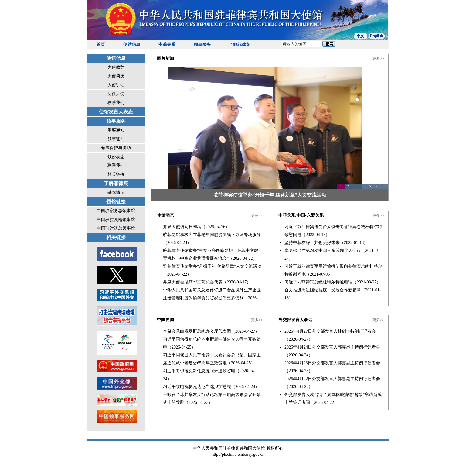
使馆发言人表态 (116, 112)
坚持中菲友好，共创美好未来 (312, 243)
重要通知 (116, 130)
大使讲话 (116, 85)
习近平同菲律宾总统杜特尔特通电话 (318, 282)
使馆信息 (132, 45)
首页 (101, 45)
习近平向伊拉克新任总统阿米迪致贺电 (199, 371)
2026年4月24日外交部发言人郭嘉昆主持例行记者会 (332, 347)
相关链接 (116, 174)
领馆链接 (116, 202)
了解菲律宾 (240, 45)
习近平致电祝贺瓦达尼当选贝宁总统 (197, 387)
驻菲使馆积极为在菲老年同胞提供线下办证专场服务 (212, 235)
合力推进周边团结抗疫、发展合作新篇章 (323, 290)
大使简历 (116, 76)
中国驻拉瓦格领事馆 (116, 220)
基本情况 (116, 192)
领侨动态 (116, 157)
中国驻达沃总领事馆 (116, 228)
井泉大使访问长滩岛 (182, 227)
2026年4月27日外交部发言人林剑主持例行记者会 (330, 331)
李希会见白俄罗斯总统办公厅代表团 (197, 331)
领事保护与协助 (116, 148)
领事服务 (202, 45)
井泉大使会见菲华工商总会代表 (193, 282)
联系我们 (116, 103)
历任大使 (116, 94)
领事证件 (116, 139)
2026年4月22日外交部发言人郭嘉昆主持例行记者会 (332, 379)
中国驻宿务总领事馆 (116, 211)
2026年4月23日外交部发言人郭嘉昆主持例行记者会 (332, 363)
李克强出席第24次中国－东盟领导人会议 (323, 251)
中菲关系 (167, 45)
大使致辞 (116, 67)
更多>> (378, 59)
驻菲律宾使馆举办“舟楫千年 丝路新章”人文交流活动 (270, 195)
